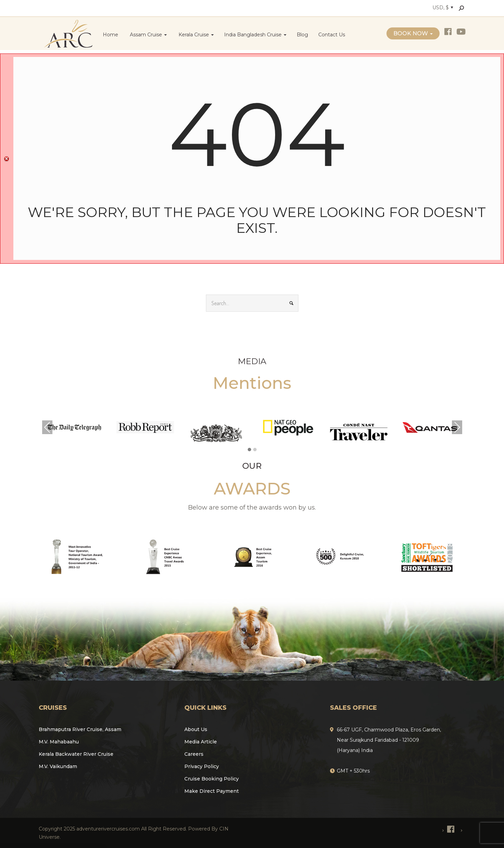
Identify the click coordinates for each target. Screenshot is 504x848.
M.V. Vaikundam (58, 766)
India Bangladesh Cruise (255, 35)
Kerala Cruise (195, 35)
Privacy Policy (202, 766)
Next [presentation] (457, 427)
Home (110, 35)
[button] (249, 450)
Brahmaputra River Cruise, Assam (80, 729)
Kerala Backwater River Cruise (76, 754)
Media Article (201, 742)
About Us (196, 729)
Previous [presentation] (47, 427)
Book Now (413, 33)
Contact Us (332, 35)
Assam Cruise (148, 35)
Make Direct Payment (212, 791)
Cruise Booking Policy (212, 779)
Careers (194, 754)
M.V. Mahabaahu (59, 742)
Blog (302, 35)
